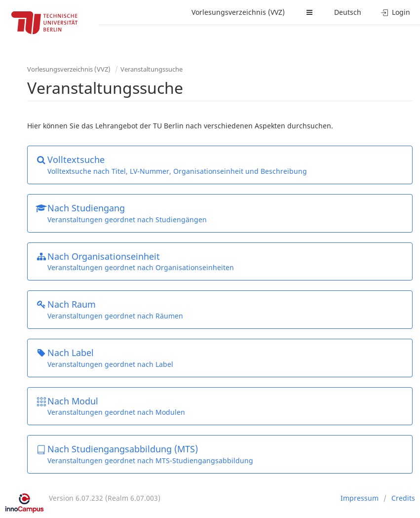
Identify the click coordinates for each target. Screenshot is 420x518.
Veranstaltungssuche (152, 69)
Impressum (360, 498)
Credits (403, 498)
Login (396, 12)
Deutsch (348, 12)
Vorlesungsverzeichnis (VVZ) (238, 12)
